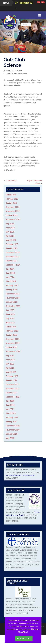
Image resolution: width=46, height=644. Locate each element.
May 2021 (10, 409)
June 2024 (10, 273)
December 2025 (13, 207)
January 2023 (11, 335)
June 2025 (10, 228)
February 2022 (12, 376)
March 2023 (11, 327)
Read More (23, 632)
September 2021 (13, 397)
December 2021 (13, 384)
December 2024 (13, 252)
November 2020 (13, 430)
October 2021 (12, 393)
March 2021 (11, 413)
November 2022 (13, 343)
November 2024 (13, 257)
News (25, 73)
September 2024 (13, 265)
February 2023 (12, 331)
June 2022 (10, 360)
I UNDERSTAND (24, 638)
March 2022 (11, 372)
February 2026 (12, 199)
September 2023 (13, 306)
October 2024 (12, 261)
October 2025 (12, 215)
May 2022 (10, 364)
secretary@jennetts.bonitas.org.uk (20, 475)
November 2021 (13, 389)
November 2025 (13, 211)
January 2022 (11, 380)
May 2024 (10, 277)
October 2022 (12, 347)
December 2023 (13, 294)
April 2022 (10, 368)
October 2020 (12, 434)
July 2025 (10, 224)
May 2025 (10, 232)
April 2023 (10, 323)
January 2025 (11, 248)
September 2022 (13, 351)
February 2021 (12, 417)
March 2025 (11, 240)
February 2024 (12, 285)
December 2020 (13, 426)
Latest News (18, 73)
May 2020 (10, 438)
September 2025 (13, 219)
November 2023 (13, 298)
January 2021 (11, 422)
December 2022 (13, 339)
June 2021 (10, 405)
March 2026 (11, 195)
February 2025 (12, 244)
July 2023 (10, 310)
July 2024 (10, 269)
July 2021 (10, 401)
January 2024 (11, 290)
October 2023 (12, 302)
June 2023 (10, 314)
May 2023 (10, 318)
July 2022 (10, 356)
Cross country (11, 181)
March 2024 (11, 281)
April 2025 (10, 236)
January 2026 (11, 203)
